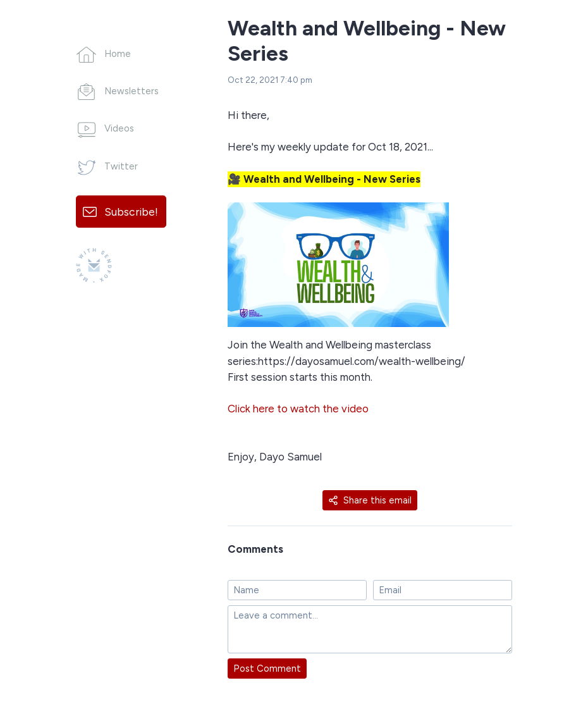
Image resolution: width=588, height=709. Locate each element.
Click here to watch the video (298, 409)
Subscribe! (131, 212)
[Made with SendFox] (94, 265)
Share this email (370, 500)
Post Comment (267, 669)
